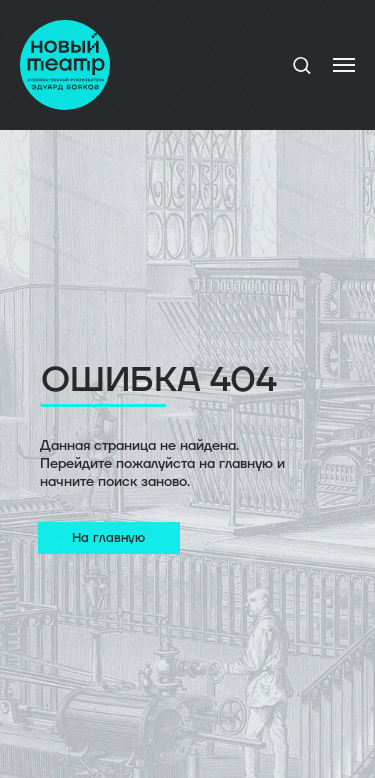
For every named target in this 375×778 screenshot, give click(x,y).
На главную (108, 538)
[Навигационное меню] (344, 65)
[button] (301, 64)
